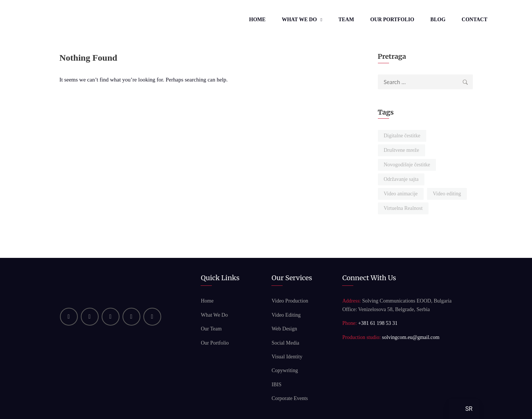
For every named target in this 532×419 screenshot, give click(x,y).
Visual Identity (287, 357)
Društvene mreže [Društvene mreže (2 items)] (402, 150)
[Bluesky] (152, 317)
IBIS (276, 385)
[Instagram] (131, 317)
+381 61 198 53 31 (378, 323)
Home (257, 20)
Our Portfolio (392, 20)
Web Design (284, 329)
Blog (438, 20)
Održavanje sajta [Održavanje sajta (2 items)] (401, 179)
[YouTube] (90, 317)
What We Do (299, 20)
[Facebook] (111, 317)
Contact (474, 20)
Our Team (211, 329)
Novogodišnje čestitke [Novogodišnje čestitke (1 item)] (407, 165)
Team (346, 20)
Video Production (290, 301)
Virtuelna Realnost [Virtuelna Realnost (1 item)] (403, 208)
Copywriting (285, 370)
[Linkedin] (69, 317)
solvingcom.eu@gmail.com (411, 337)
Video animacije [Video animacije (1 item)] (401, 194)
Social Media (285, 343)
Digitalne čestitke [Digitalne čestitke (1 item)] (402, 136)
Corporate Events (290, 398)
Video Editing (286, 315)
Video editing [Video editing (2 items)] (447, 194)
